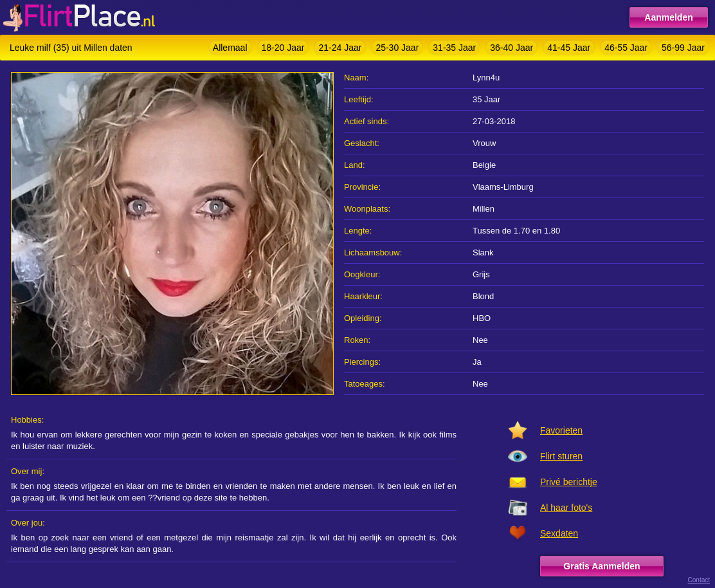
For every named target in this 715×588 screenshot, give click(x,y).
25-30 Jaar (397, 48)
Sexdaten (559, 533)
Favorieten (561, 430)
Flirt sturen (561, 456)
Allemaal (230, 48)
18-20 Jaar (283, 48)
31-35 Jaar (454, 48)
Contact (699, 580)
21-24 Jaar (340, 48)
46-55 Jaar (626, 48)
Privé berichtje (569, 482)
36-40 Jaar (511, 48)
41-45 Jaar (569, 48)
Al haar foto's (566, 508)
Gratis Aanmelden (602, 566)
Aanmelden (668, 17)
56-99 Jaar (683, 48)
